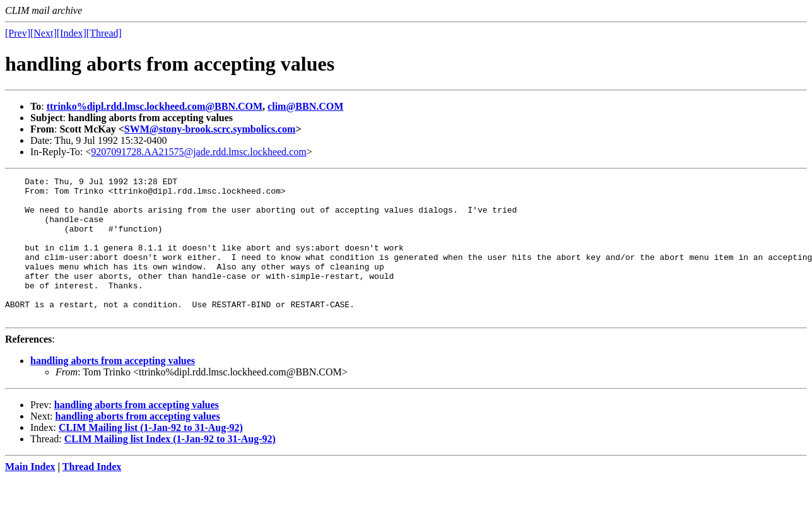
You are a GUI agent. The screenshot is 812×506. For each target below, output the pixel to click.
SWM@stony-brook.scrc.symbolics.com (210, 129)
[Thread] (104, 33)
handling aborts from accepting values (113, 389)
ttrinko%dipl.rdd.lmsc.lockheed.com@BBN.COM (155, 106)
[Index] (72, 33)
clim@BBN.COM (305, 106)
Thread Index (92, 495)
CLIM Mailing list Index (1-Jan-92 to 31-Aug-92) (170, 467)
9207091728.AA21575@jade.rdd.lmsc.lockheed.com (198, 152)
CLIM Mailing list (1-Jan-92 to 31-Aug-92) (151, 456)
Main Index (30, 495)
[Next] (44, 33)
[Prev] (18, 33)
